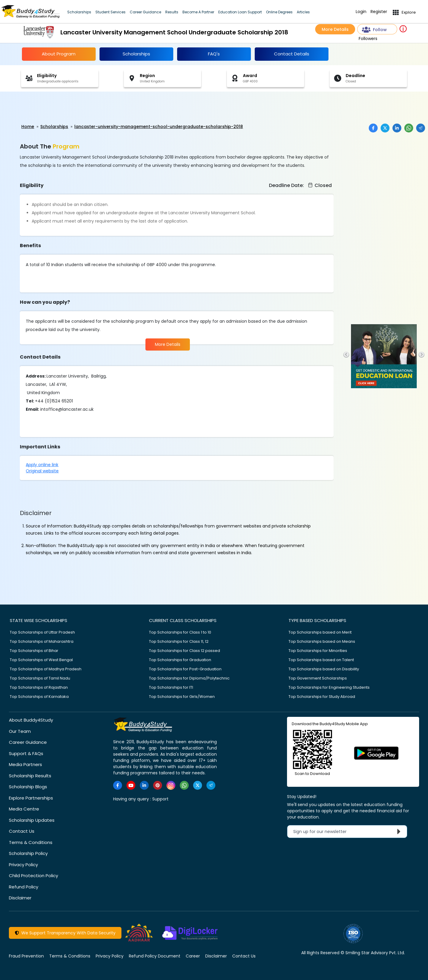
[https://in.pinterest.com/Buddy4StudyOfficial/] (158, 785)
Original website (42, 471)
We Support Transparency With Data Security (65, 933)
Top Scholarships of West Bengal (41, 660)
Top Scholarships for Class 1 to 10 (180, 632)
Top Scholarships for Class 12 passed (185, 651)
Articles (303, 12)
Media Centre (24, 809)
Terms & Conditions (31, 842)
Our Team (20, 731)
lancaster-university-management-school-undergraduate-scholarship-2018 (159, 127)
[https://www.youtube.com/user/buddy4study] (131, 785)
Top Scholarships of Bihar (34, 651)
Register (379, 12)
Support (160, 799)
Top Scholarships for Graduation (180, 660)
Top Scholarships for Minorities (318, 651)
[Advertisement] (46, 108)
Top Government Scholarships (318, 678)
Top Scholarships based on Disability (324, 669)
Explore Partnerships (31, 798)
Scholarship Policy (28, 853)
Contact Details (292, 54)
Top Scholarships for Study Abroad (322, 697)
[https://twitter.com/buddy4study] (198, 785)
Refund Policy (24, 887)
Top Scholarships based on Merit (320, 632)
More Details (335, 29)
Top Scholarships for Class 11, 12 (179, 641)
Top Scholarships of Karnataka (39, 697)
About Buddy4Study (31, 720)
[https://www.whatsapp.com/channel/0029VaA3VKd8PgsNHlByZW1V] (184, 785)
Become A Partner (198, 12)
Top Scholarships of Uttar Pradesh (42, 632)
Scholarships (79, 12)
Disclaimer (20, 898)
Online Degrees (279, 12)
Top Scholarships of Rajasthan (39, 687)
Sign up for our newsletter (348, 832)
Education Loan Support (240, 12)
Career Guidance (145, 12)
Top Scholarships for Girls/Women (182, 697)
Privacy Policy (23, 865)
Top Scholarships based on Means (322, 641)
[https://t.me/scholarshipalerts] (211, 785)
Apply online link (42, 465)
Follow (374, 30)
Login (361, 12)
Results (172, 12)
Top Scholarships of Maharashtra (42, 641)
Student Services (110, 12)
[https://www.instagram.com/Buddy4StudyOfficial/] (171, 785)
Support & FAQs (26, 753)
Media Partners (25, 764)
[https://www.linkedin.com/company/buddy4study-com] (144, 785)
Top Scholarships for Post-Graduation (185, 669)
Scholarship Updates (32, 820)
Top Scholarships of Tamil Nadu (40, 678)
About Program (59, 54)
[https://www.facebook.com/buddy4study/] (118, 785)
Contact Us (22, 831)
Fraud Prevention (26, 956)
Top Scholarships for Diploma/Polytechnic (189, 678)
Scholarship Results (30, 776)
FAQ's (214, 54)
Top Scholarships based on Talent (321, 660)
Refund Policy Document (155, 956)
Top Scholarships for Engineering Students (329, 687)
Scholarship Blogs (28, 787)
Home (28, 127)
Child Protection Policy (33, 876)
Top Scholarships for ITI (171, 687)
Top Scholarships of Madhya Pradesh (46, 669)
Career (193, 956)
